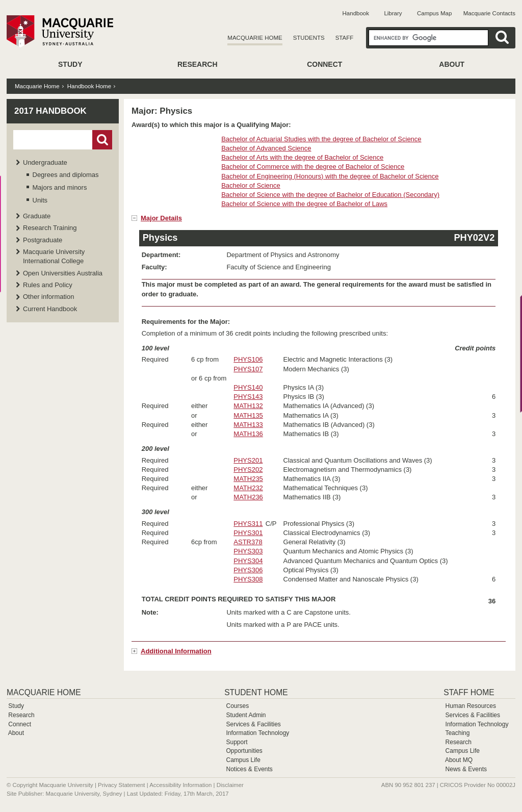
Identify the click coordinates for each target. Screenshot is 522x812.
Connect (324, 64)
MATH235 (248, 479)
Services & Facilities (253, 724)
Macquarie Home (255, 38)
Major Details (161, 218)
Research (198, 64)
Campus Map (434, 13)
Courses (237, 706)
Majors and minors (60, 187)
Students (309, 38)
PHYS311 (248, 524)
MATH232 (248, 488)
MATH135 (248, 415)
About (452, 64)
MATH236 (248, 497)
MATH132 (248, 406)
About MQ (459, 760)
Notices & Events (249, 769)
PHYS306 (248, 570)
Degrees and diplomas (66, 175)
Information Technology (257, 733)
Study (70, 64)
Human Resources (471, 706)
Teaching (457, 733)
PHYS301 (248, 533)
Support (237, 742)
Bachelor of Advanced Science (266, 148)
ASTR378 (248, 542)
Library (393, 13)
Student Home (256, 692)
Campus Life (243, 760)
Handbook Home (89, 86)
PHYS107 (248, 369)
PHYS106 (248, 359)
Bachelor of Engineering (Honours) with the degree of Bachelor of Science (330, 176)
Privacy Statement (121, 785)
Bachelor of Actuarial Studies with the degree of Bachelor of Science (321, 139)
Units (40, 200)
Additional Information (176, 651)
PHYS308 (248, 579)
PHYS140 (248, 387)
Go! (102, 140)
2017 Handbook (50, 111)
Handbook (356, 13)
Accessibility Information (180, 785)
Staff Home (469, 692)
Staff (345, 38)
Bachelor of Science (251, 185)
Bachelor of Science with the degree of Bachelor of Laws (304, 204)
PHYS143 (248, 397)
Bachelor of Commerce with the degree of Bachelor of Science (313, 167)
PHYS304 (248, 561)
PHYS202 (248, 470)
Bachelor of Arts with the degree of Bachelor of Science (302, 157)
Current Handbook (50, 309)
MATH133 (248, 425)
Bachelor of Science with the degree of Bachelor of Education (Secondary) (330, 195)
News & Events (466, 769)
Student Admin (246, 715)
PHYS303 (248, 551)
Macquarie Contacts (489, 13)
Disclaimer (230, 785)
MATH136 (248, 434)
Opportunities (244, 751)
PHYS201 (248, 460)
